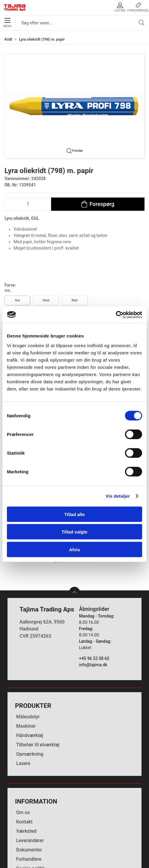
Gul (17, 300)
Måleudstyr (28, 666)
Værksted (26, 780)
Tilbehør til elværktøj (38, 694)
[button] (74, 105)
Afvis (75, 549)
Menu (7, 23)
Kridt (8, 39)
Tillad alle (74, 514)
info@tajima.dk (93, 614)
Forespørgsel (138, 7)
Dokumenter (29, 799)
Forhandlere (29, 808)
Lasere (23, 712)
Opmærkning (30, 703)
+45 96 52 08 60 (94, 607)
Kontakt (24, 771)
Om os (23, 761)
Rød (74, 300)
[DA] (15, 8)
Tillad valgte (74, 532)
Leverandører (30, 789)
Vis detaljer (118, 496)
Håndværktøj (30, 684)
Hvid (46, 300)
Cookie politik (31, 817)
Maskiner (26, 675)
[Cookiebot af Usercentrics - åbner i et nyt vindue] (116, 315)
